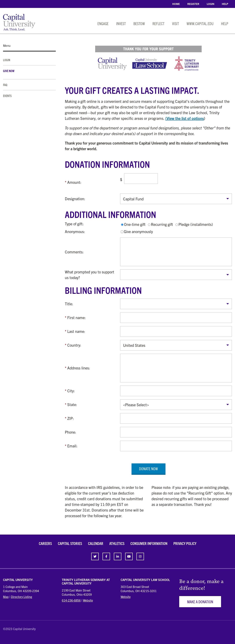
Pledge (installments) (196, 224)
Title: (69, 304)
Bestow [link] (139, 23)
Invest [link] (121, 23)
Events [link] (7, 96)
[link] (95, 556)
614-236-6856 (71, 600)
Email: (72, 446)
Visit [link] (176, 23)
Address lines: (79, 368)
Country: (74, 345)
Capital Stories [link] (70, 543)
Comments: (74, 252)
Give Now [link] (9, 71)
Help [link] (225, 4)
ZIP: (71, 418)
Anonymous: (75, 231)
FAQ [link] (5, 85)
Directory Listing (21, 597)
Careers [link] (45, 543)
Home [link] (176, 4)
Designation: (75, 199)
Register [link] (193, 4)
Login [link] (211, 4)
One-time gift (135, 224)
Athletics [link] (117, 543)
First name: (77, 317)
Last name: (76, 331)
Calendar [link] (96, 543)
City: (71, 391)
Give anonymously (138, 231)
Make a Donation (200, 602)
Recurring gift (162, 224)
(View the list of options (185, 118)
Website (88, 600)
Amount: (74, 182)
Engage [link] (103, 23)
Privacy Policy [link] (185, 543)
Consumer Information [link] (149, 543)
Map (6, 597)
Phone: (70, 432)
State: (72, 404)
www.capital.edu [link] (200, 23)
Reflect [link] (158, 23)
